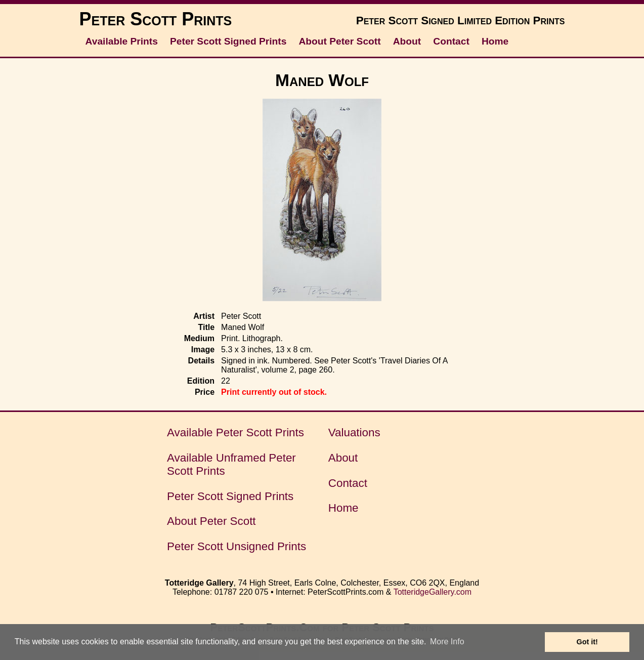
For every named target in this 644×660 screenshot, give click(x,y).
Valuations (354, 432)
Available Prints (122, 41)
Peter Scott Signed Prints (228, 41)
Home (495, 41)
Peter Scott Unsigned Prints (237, 546)
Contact (451, 41)
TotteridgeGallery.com (433, 592)
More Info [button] (447, 642)
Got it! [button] (587, 642)
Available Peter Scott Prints (235, 432)
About (407, 41)
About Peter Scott (340, 41)
